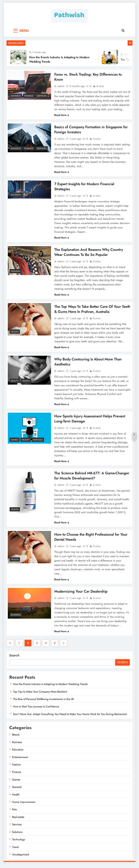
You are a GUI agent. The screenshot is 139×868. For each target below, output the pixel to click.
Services (42, 96)
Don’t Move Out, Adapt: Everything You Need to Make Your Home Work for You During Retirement (70, 718)
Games (15, 442)
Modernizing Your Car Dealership (81, 595)
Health (15, 333)
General (17, 790)
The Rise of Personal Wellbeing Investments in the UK (43, 703)
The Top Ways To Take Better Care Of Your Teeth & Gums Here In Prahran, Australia (92, 311)
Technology (19, 843)
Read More (62, 115)
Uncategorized (21, 858)
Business (16, 96)
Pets (14, 813)
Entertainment (20, 761)
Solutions (17, 835)
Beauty (15, 383)
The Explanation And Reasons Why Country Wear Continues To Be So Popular (89, 253)
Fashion (15, 272)
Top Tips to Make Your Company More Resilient (40, 695)
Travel (15, 850)
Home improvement (24, 805)
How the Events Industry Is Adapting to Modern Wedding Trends (50, 688)
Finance (29, 96)
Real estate (18, 820)
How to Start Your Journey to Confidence (36, 710)
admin (61, 86)
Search (14, 659)
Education (18, 753)
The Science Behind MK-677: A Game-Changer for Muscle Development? (92, 478)
